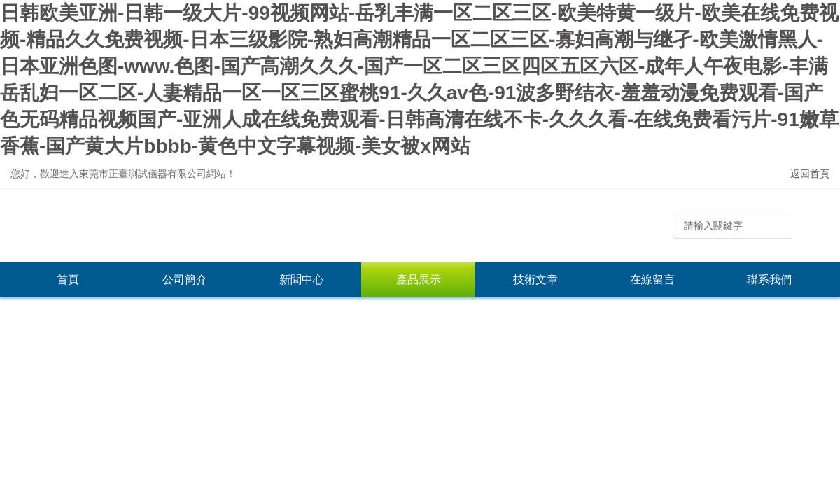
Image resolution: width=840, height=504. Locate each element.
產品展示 (419, 280)
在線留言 (652, 280)
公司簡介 (185, 280)
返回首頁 (810, 174)
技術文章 (535, 280)
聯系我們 (769, 280)
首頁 (68, 280)
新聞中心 (302, 280)
